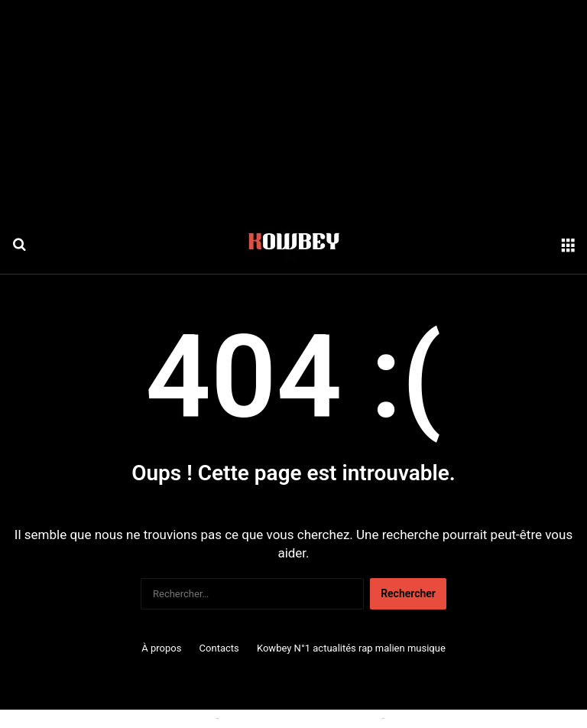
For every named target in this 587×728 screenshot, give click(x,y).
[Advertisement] (293, 107)
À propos (161, 648)
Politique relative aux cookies (144, 718)
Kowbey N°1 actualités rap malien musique (351, 648)
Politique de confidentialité (451, 718)
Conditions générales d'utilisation (300, 718)
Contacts (219, 648)
